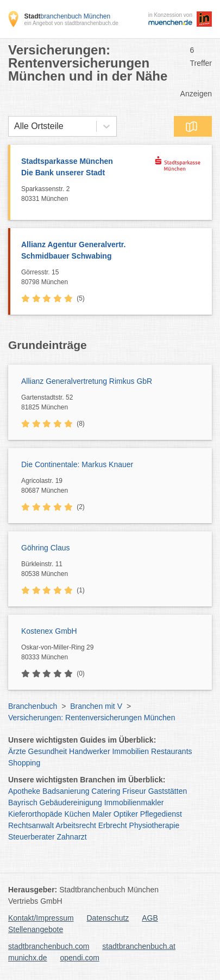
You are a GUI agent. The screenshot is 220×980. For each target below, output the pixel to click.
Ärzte (17, 751)
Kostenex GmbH (49, 631)
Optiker (126, 814)
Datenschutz (108, 918)
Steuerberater (32, 837)
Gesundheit (48, 751)
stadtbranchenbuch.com (49, 946)
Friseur (134, 791)
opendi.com (79, 958)
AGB (150, 918)
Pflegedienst (161, 814)
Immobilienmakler (134, 803)
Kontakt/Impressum (41, 918)
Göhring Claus (46, 548)
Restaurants (171, 751)
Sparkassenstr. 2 (85, 194)
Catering (106, 791)
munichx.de (28, 958)
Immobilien (130, 751)
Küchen (77, 814)
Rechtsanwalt (31, 825)
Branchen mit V (96, 706)
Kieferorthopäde (35, 814)
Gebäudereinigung (71, 803)
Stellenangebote (36, 929)
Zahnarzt (72, 837)
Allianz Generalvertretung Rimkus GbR (87, 381)
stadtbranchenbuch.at (139, 946)
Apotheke (24, 791)
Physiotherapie (155, 825)
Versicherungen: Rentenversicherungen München (92, 718)
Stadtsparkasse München (85, 168)
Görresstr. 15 (114, 278)
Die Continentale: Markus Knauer (77, 464)
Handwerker (89, 751)
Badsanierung (66, 791)
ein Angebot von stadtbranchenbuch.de (71, 23)
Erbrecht (113, 825)
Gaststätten (168, 791)
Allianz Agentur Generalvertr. (111, 251)
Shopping (24, 763)
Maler (102, 814)
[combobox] (14, 126)
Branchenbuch (33, 706)
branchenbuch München (67, 16)
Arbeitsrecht (76, 825)
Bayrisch (23, 803)
